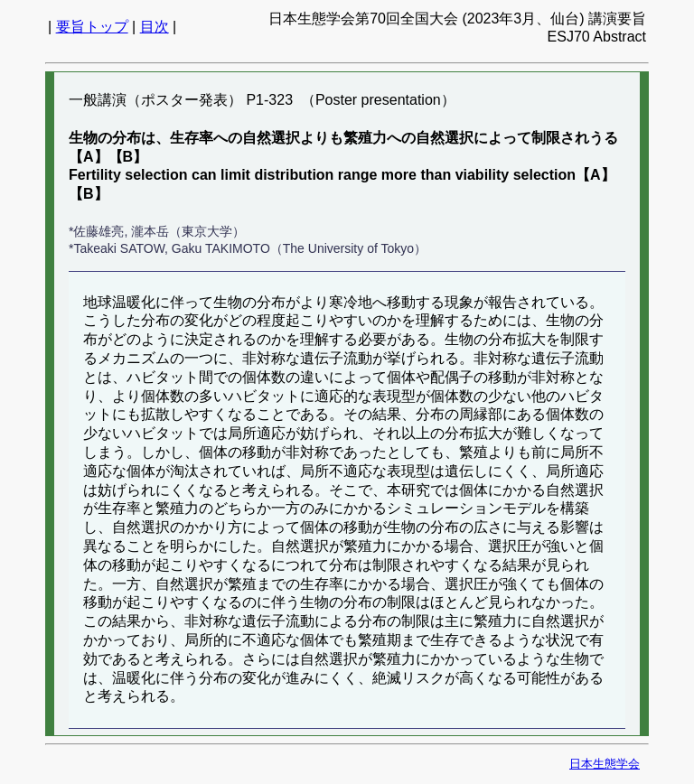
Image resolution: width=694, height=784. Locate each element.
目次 (155, 27)
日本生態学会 (605, 764)
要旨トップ (92, 27)
